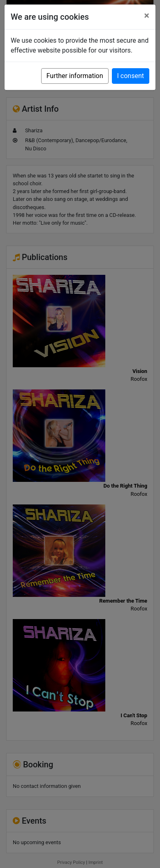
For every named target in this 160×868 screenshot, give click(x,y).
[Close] (147, 16)
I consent (131, 76)
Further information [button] (75, 76)
